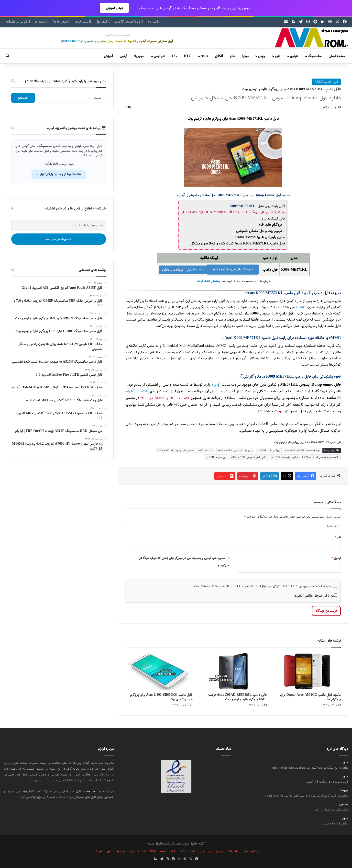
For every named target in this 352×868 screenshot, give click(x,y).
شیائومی (159, 56)
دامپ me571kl (205, 450)
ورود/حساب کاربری (129, 22)
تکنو (233, 56)
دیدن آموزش (114, 8)
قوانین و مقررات (18, 22)
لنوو (278, 56)
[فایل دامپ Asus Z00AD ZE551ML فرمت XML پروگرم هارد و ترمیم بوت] (233, 671)
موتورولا (139, 56)
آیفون (123, 56)
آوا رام (216, 385)
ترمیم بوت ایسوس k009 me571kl (236, 450)
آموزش (108, 56)
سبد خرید (83, 22)
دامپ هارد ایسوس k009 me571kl (175, 450)
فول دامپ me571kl (216, 457)
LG (175, 56)
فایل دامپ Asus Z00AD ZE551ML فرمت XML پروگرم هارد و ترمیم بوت (237, 697)
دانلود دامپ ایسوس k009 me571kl (321, 457)
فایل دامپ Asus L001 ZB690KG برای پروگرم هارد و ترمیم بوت (161, 697)
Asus (204, 56)
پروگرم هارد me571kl (269, 450)
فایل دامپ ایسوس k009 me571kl (248, 457)
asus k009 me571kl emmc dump (302, 450)
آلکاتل (219, 56)
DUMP (301, 307)
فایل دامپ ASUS (326, 82)
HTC (187, 56)
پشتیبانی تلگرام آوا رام (208, 281)
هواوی (294, 56)
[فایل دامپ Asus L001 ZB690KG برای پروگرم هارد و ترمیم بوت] (159, 671)
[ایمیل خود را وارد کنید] (59, 226)
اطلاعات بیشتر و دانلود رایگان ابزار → (59, 174)
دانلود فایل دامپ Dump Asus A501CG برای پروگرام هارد (310, 697)
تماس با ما (62, 22)
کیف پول (103, 22)
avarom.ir (89, 791)
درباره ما (42, 22)
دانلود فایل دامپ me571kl (284, 457)
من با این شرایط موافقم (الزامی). (316, 596)
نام (338, 537)
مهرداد (344, 790)
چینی (262, 56)
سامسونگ (315, 56)
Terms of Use (235, 586)
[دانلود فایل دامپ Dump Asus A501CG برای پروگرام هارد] (307, 671)
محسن (344, 804)
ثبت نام (154, 22)
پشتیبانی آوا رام (137, 391)
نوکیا (245, 56)
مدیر (345, 762)
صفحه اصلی (337, 56)
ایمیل (336, 558)
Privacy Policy (211, 586)
